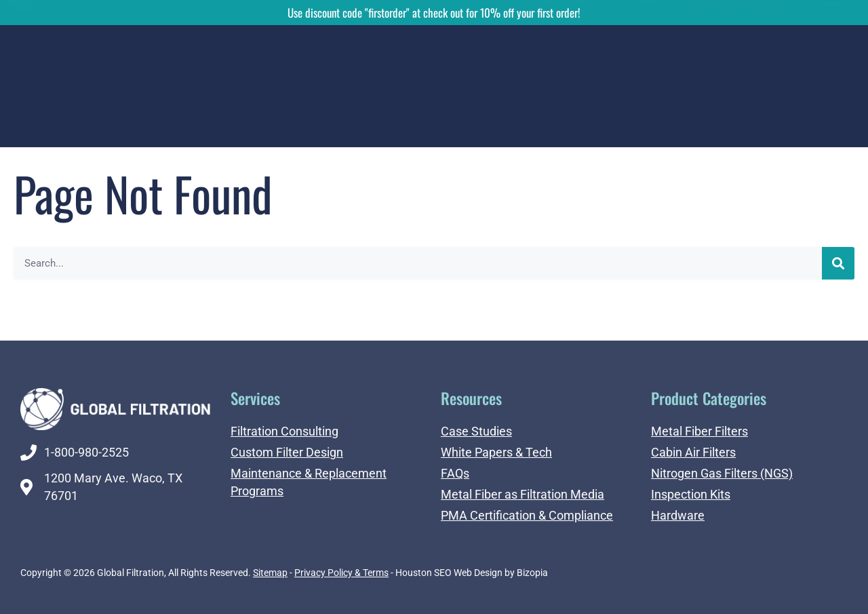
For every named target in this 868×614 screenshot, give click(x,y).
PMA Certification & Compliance (527, 515)
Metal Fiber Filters (699, 431)
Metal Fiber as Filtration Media (522, 494)
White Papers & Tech (496, 452)
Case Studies (476, 431)
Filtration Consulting (284, 431)
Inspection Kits (691, 494)
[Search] (838, 263)
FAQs (455, 473)
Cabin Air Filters (693, 452)
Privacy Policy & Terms (341, 573)
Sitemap (270, 573)
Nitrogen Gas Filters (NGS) (722, 473)
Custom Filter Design (287, 452)
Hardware (678, 515)
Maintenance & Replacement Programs (309, 482)
